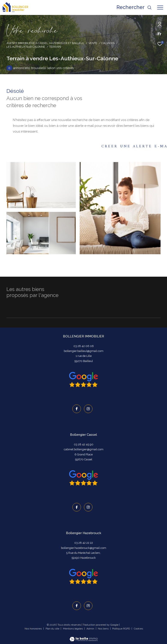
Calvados (108, 43)
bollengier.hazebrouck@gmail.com (84, 547)
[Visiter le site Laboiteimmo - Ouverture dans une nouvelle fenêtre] (84, 635)
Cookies (138, 627)
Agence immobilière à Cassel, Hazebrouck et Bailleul (45, 43)
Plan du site (53, 627)
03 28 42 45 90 (84, 444)
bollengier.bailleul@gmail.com (84, 351)
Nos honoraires (34, 627)
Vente (93, 43)
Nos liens (104, 627)
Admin (91, 627)
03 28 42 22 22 (84, 542)
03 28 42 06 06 (84, 346)
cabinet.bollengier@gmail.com (84, 449)
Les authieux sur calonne (26, 47)
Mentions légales (73, 627)
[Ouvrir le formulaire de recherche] (134, 7)
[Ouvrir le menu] (160, 7)
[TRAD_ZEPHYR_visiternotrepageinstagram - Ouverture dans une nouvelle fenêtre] (88, 408)
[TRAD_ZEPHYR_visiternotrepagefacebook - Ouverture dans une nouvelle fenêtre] (76, 408)
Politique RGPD (121, 627)
